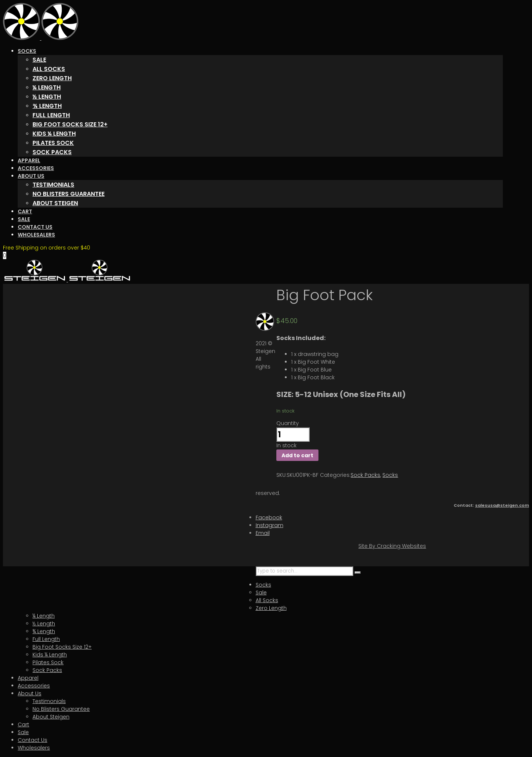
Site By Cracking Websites (392, 546)
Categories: (335, 475)
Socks (390, 475)
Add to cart (297, 455)
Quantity (288, 423)
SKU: (282, 475)
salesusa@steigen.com (502, 505)
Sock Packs (365, 475)
